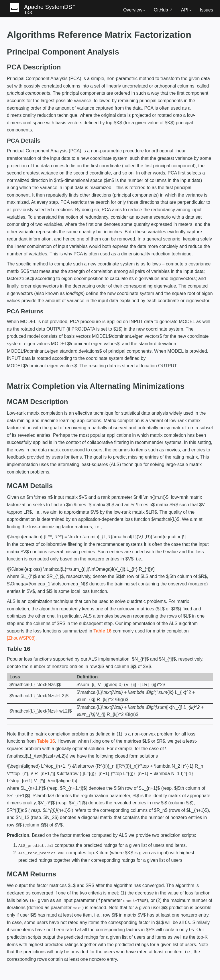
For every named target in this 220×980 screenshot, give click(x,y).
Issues (207, 10)
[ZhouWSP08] (21, 638)
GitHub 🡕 (163, 10)
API (186, 10)
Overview (134, 10)
